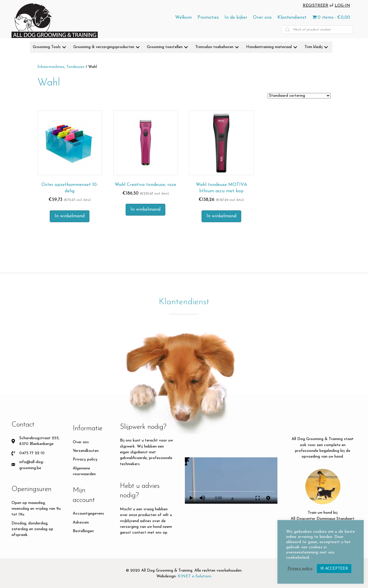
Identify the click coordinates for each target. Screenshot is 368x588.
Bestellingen (83, 531)
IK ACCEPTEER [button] (334, 569)
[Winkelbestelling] (299, 96)
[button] (64, 47)
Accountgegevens (88, 514)
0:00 (218, 498)
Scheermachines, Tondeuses (61, 67)
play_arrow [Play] (191, 498)
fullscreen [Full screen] (258, 498)
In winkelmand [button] (70, 216)
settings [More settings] (268, 498)
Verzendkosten (86, 451)
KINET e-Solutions (195, 576)
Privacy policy (85, 459)
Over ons (81, 442)
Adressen (81, 523)
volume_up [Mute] (202, 498)
